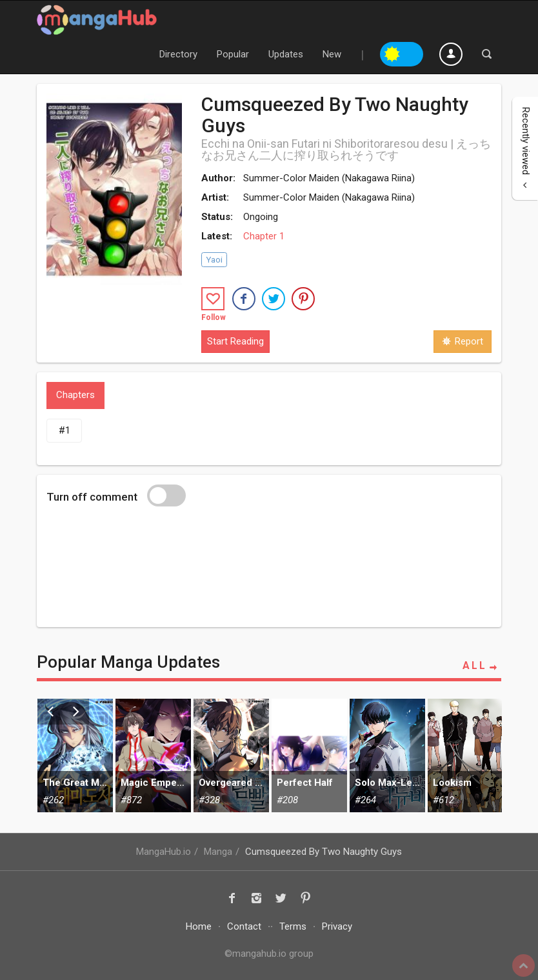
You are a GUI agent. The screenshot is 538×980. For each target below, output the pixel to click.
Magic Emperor (153, 783)
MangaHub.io (164, 852)
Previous (50, 712)
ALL (482, 666)
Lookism (452, 783)
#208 (287, 800)
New (332, 54)
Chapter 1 (264, 236)
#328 (209, 800)
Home (199, 926)
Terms (293, 926)
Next (76, 712)
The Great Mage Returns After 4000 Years (75, 783)
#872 (131, 800)
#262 (53, 800)
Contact (244, 926)
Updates (286, 54)
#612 (443, 800)
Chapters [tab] (75, 395)
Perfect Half (305, 783)
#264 (365, 800)
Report (463, 341)
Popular (233, 54)
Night (413, 52)
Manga (218, 852)
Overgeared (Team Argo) (231, 783)
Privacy (337, 926)
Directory (178, 54)
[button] (244, 299)
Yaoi (214, 259)
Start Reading (235, 341)
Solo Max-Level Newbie (387, 783)
